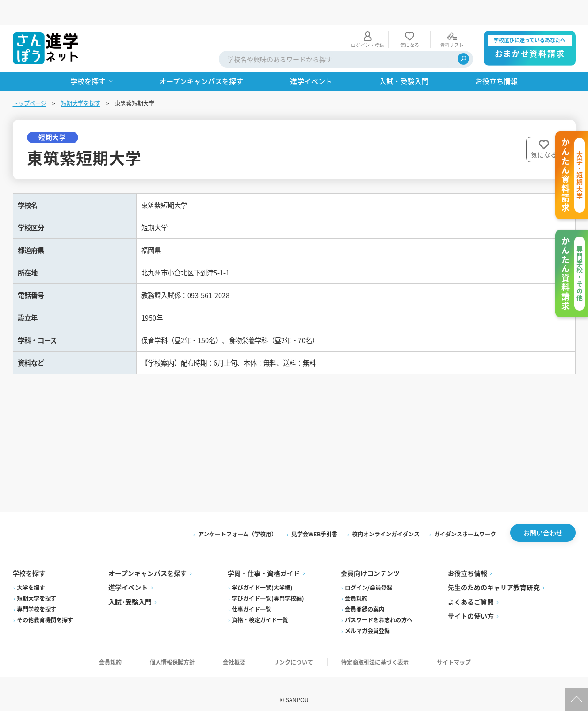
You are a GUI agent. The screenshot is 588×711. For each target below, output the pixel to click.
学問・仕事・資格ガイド (264, 562)
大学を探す (31, 576)
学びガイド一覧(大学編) (262, 576)
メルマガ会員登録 (367, 619)
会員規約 (356, 587)
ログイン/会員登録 (369, 576)
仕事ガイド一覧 (252, 598)
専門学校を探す (37, 598)
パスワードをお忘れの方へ (379, 608)
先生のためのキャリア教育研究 (494, 576)
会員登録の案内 (365, 598)
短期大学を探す (81, 78)
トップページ (30, 78)
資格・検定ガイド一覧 (260, 608)
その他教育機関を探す (45, 608)
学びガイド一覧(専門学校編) (268, 587)
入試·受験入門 (130, 590)
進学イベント (128, 576)
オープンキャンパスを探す (148, 562)
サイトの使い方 (471, 604)
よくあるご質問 (471, 590)
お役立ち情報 (467, 562)
